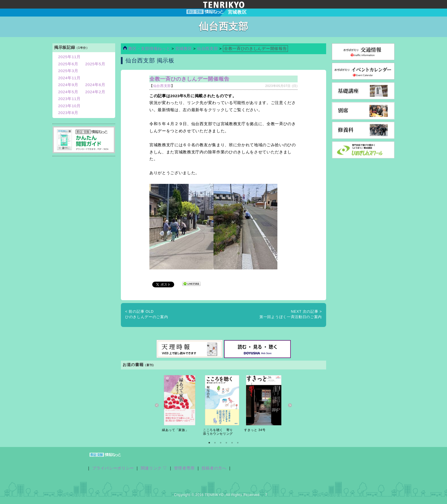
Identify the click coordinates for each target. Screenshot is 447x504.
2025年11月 (69, 57)
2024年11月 (69, 78)
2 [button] (215, 443)
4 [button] (226, 443)
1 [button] (209, 443)
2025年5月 (95, 64)
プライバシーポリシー (113, 468)
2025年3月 (68, 71)
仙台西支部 (207, 49)
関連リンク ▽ (154, 468)
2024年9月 (68, 85)
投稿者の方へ (214, 468)
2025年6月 (68, 64)
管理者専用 (184, 468)
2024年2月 (95, 92)
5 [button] (232, 443)
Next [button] (290, 406)
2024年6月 (95, 85)
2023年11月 (69, 99)
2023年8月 (68, 113)
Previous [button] (157, 406)
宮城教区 (184, 49)
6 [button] (238, 443)
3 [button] (221, 443)
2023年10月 (69, 106)
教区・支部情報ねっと (147, 49)
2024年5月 (68, 92)
